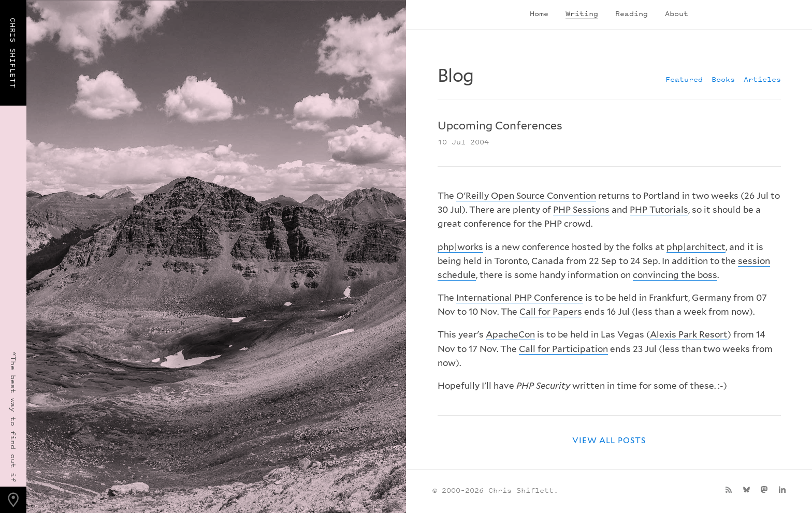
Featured (684, 79)
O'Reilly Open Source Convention (526, 196)
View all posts (609, 440)
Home (539, 13)
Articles (762, 79)
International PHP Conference (520, 298)
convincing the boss (675, 275)
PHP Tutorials (659, 210)
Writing (582, 13)
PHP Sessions (581, 210)
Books (723, 79)
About (677, 13)
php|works (460, 247)
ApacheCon (510, 334)
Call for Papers (551, 312)
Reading (632, 13)
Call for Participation (563, 349)
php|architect (696, 247)
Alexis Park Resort (689, 334)
